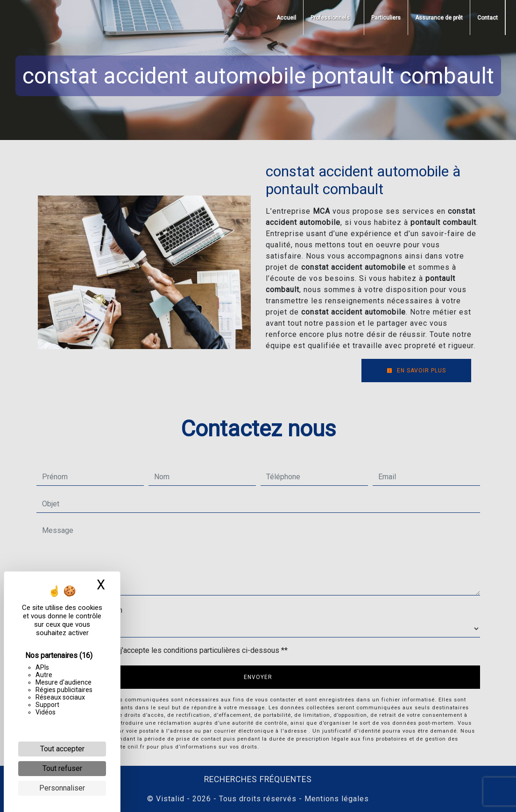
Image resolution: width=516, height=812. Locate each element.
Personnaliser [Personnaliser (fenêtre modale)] (62, 788)
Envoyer (258, 677)
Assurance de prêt (439, 18)
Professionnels (330, 18)
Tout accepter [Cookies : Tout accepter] (62, 749)
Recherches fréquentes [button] (258, 779)
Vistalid (170, 799)
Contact (488, 18)
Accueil (286, 18)
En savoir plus (416, 371)
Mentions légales (336, 799)
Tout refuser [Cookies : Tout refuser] (62, 768)
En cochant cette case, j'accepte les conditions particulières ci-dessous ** (167, 650)
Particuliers (386, 18)
